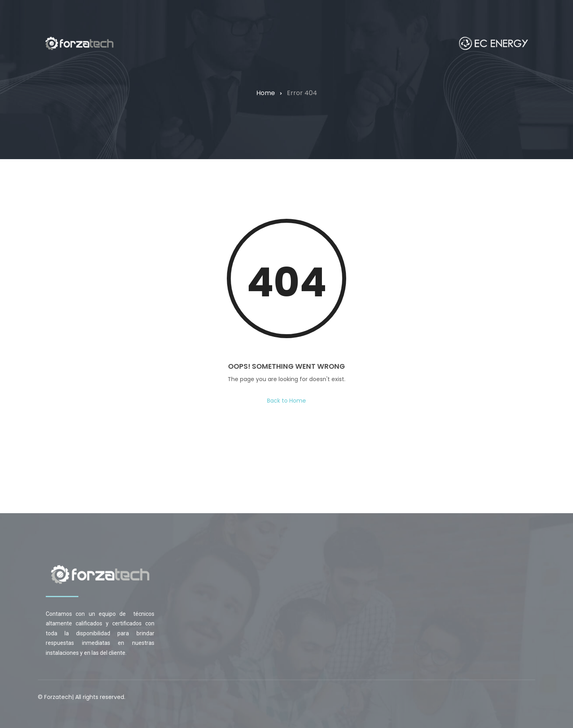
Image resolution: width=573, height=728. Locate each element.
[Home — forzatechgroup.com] (79, 43)
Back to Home (286, 401)
